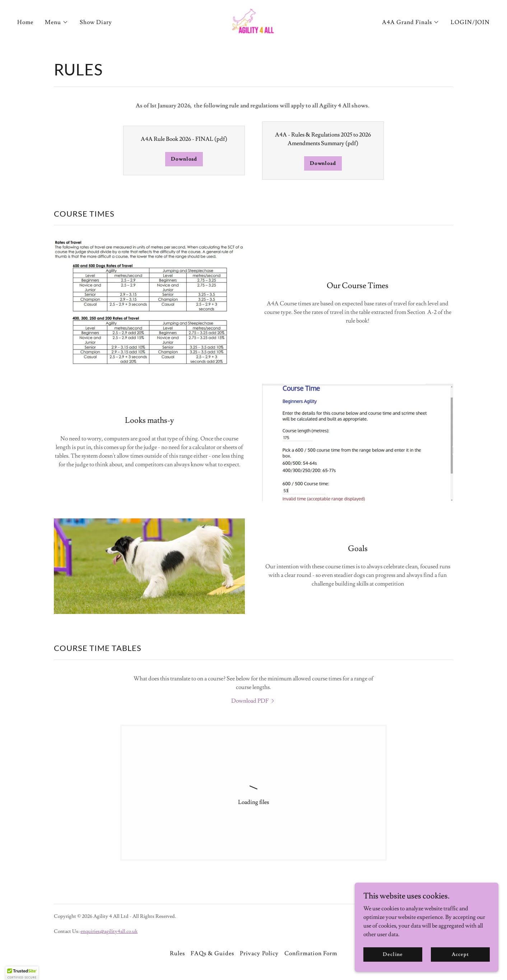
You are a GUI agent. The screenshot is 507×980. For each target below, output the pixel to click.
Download (184, 159)
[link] (254, 21)
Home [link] (25, 22)
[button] (57, 22)
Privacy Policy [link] (259, 953)
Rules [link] (177, 953)
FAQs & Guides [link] (212, 953)
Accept (460, 954)
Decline (393, 954)
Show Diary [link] (96, 22)
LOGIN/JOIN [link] (470, 22)
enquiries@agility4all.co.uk (109, 932)
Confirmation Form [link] (311, 953)
